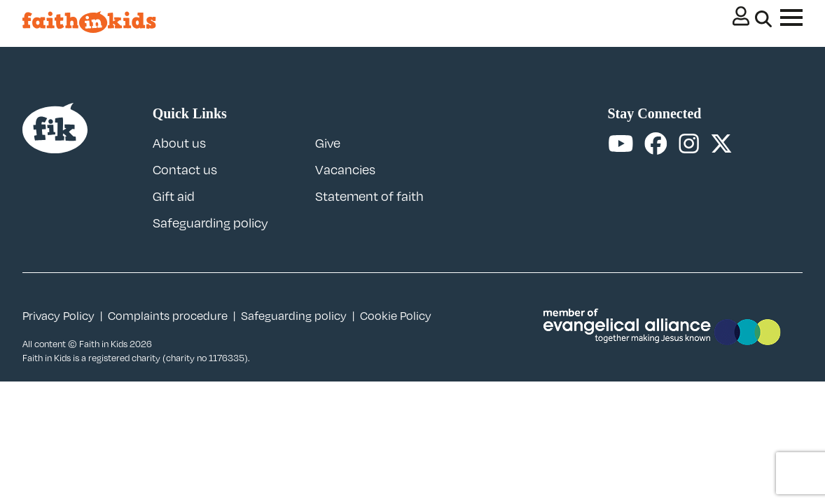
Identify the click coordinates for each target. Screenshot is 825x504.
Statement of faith (369, 196)
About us (179, 143)
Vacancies (345, 169)
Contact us (185, 169)
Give (328, 143)
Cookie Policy (396, 316)
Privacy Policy (58, 316)
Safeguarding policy (210, 223)
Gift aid (174, 196)
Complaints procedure (168, 316)
